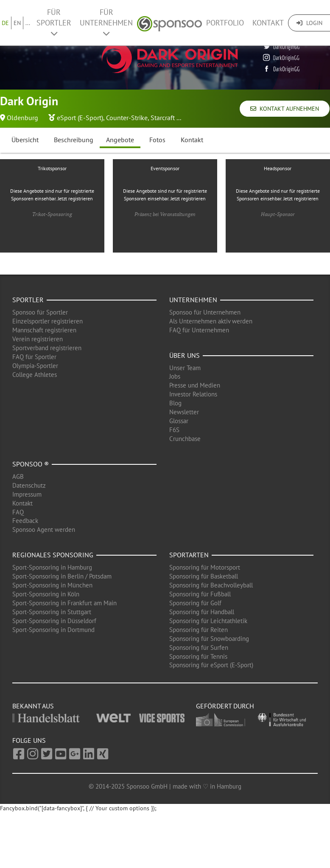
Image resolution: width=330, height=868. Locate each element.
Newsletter (184, 412)
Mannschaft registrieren (44, 330)
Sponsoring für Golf (195, 603)
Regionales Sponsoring (53, 555)
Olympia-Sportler (35, 366)
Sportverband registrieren (47, 348)
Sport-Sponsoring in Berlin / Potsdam (62, 576)
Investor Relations (193, 394)
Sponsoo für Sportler (40, 312)
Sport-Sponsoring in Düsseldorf (54, 621)
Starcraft (163, 118)
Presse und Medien (195, 385)
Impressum (27, 494)
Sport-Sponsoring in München (52, 585)
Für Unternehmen (106, 22)
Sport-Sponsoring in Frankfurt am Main (64, 603)
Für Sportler (54, 22)
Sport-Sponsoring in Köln (46, 594)
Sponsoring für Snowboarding (209, 639)
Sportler (28, 300)
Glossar (179, 421)
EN (17, 23)
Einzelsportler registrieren (48, 321)
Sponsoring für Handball (202, 612)
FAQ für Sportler (34, 357)
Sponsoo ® (31, 464)
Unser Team (185, 368)
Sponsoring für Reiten (199, 630)
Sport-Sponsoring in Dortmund (53, 630)
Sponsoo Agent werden (44, 530)
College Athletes (35, 375)
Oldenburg (22, 118)
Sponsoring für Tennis (198, 656)
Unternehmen (193, 300)
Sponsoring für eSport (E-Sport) (211, 665)
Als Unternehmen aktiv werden (211, 321)
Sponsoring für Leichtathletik (208, 621)
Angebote (120, 140)
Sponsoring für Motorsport (205, 567)
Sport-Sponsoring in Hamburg (52, 567)
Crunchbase (185, 439)
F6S (174, 430)
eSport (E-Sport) (80, 118)
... (28, 23)
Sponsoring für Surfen (199, 647)
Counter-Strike (127, 118)
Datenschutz (29, 485)
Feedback (25, 521)
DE (5, 23)
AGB (18, 476)
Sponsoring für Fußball (200, 594)
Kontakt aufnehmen (285, 109)
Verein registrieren (38, 339)
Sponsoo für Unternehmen (205, 312)
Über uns (185, 355)
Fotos (157, 140)
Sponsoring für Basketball (204, 576)
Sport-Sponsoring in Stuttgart (52, 612)
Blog (175, 403)
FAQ (18, 512)
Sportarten (189, 555)
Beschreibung (74, 140)
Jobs (175, 376)
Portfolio (225, 23)
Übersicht (25, 140)
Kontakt (268, 23)
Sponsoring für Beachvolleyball (211, 585)
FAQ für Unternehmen (199, 330)
